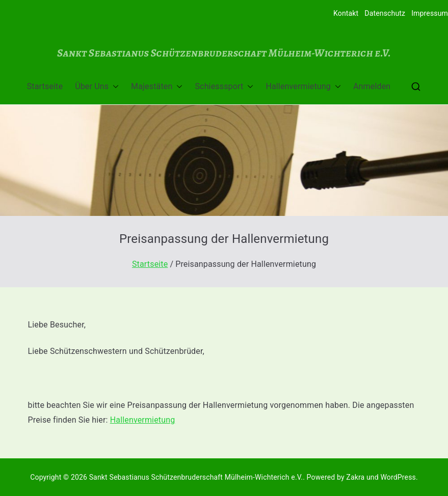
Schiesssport (224, 87)
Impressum (430, 13)
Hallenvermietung (303, 87)
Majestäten (157, 87)
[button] (114, 87)
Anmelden (372, 86)
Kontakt (346, 13)
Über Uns (97, 87)
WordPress (398, 477)
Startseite (45, 86)
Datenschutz (385, 13)
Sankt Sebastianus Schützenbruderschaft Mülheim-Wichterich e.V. (224, 53)
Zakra (355, 477)
